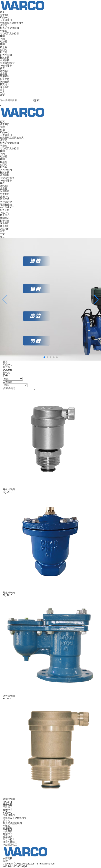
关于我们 (5, 15)
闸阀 (2, 39)
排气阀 (4, 52)
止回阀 (4, 50)
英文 (2, 95)
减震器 (4, 74)
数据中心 (5, 197)
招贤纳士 (5, 84)
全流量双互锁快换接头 (12, 23)
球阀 (2, 44)
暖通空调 (5, 199)
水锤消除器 (6, 66)
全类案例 (5, 194)
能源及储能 (6, 205)
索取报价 (5, 229)
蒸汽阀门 (5, 71)
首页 (2, 12)
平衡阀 (4, 31)
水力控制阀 (6, 55)
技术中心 (5, 215)
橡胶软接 (5, 58)
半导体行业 (6, 202)
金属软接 (5, 60)
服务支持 (5, 79)
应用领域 (5, 76)
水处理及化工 (7, 207)
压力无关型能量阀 (9, 28)
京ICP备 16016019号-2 (15, 866)
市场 (2, 130)
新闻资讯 (5, 82)
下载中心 (5, 213)
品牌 (2, 127)
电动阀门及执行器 (9, 33)
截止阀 (4, 47)
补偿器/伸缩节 (7, 63)
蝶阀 (2, 36)
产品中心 (5, 17)
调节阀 (4, 25)
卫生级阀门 (6, 20)
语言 (2, 90)
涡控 (5, 861)
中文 (2, 92)
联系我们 (5, 87)
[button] (96, 299)
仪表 (2, 68)
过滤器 (4, 42)
